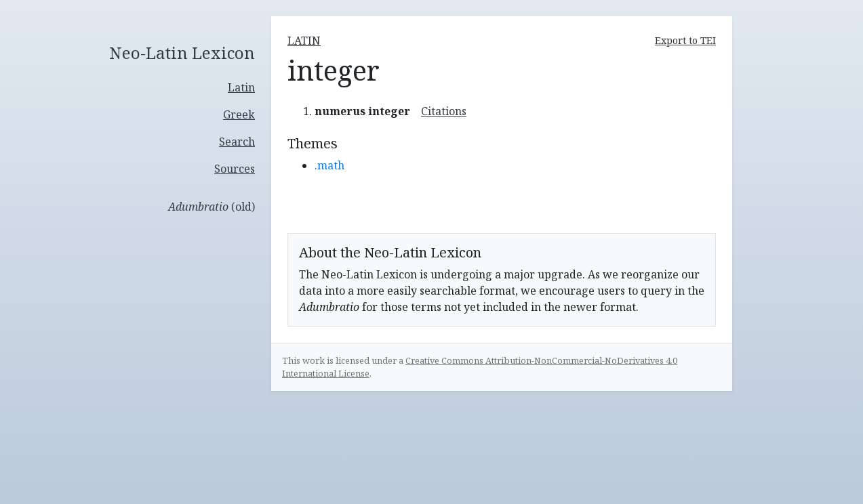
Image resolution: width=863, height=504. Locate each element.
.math (329, 165)
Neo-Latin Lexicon (182, 53)
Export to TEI (685, 40)
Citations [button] (444, 111)
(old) (212, 207)
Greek (239, 114)
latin (304, 41)
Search (237, 142)
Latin (241, 87)
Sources (235, 169)
